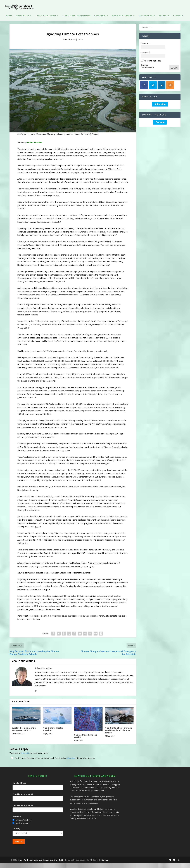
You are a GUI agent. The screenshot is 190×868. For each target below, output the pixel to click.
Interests (17, 815)
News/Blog (23, 12)
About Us (164, 12)
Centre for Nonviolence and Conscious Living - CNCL (40, 858)
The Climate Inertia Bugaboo (53, 727)
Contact (178, 12)
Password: (145, 50)
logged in (26, 751)
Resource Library (122, 12)
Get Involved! (147, 12)
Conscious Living (46, 12)
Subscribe (160, 102)
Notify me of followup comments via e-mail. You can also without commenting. (52, 756)
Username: (146, 42)
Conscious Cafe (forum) (77, 12)
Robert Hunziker (43, 666)
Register (144, 63)
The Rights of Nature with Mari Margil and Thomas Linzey (119, 728)
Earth (80, 37)
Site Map (104, 858)
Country (16, 827)
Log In (174, 66)
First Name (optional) (23, 792)
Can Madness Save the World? (86, 734)
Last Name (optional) (23, 804)
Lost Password (147, 66)
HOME (9, 12)
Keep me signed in (152, 59)
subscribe (71, 756)
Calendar (100, 12)
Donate (160, 120)
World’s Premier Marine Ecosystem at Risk (24, 727)
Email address (19, 781)
